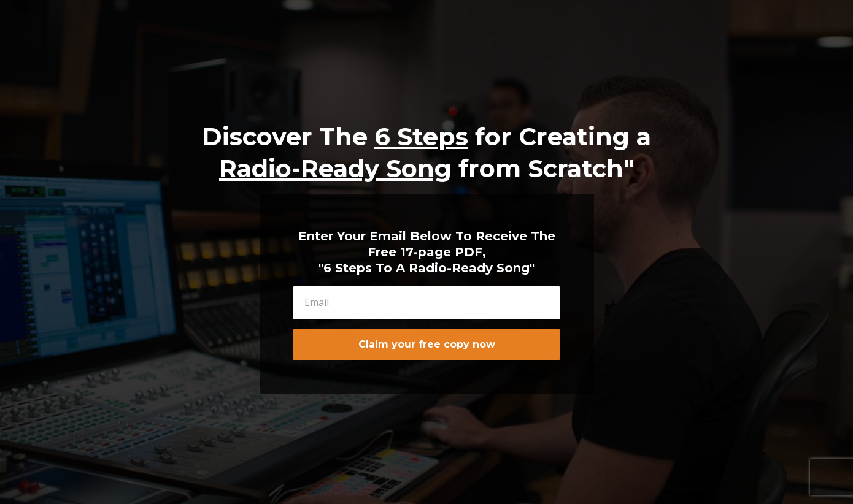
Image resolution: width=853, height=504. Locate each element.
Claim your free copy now (427, 344)
